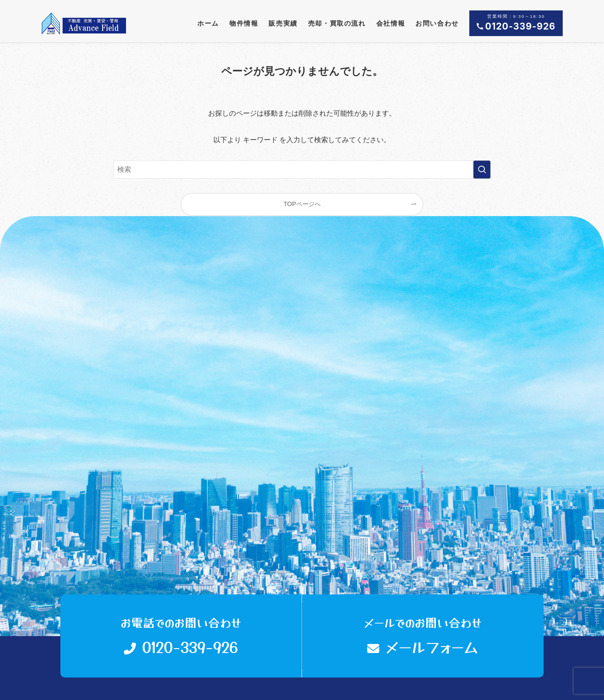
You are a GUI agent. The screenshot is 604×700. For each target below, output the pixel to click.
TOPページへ (302, 204)
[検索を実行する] (482, 170)
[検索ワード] (302, 170)
